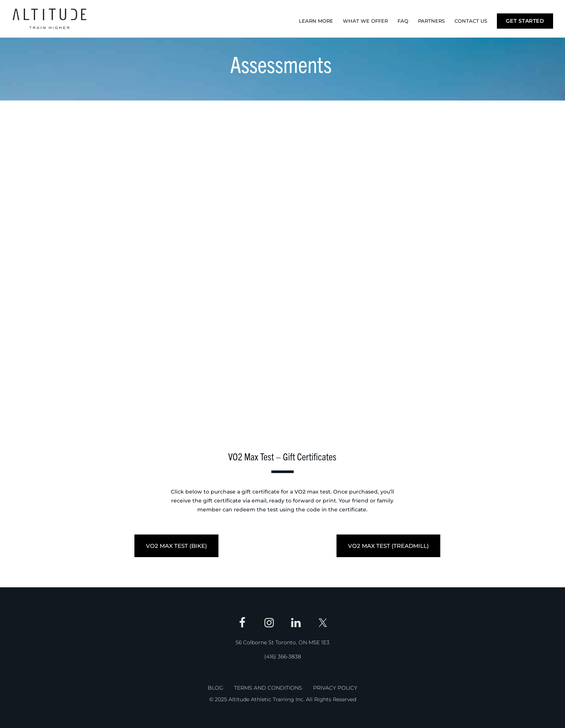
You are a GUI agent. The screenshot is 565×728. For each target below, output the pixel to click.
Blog (216, 688)
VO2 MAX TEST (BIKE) (176, 546)
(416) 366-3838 (283, 657)
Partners (431, 21)
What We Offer (365, 21)
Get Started (525, 21)
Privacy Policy (335, 688)
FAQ (403, 21)
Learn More (316, 21)
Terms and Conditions (268, 688)
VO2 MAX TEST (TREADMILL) (388, 546)
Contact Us (471, 21)
